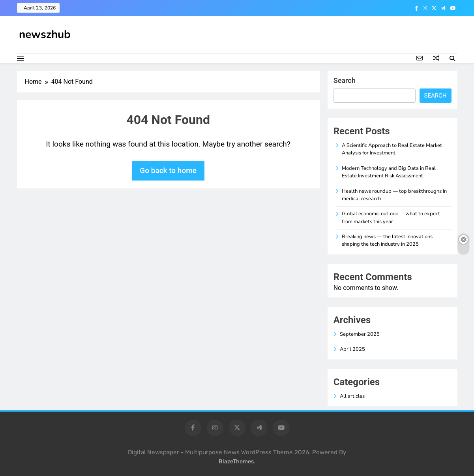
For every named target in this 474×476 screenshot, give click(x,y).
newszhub (45, 34)
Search (345, 80)
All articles (352, 396)
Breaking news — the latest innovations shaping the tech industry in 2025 (387, 240)
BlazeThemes (236, 462)
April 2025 (352, 349)
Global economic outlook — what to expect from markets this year (391, 217)
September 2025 (360, 334)
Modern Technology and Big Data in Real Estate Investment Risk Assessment (389, 172)
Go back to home (168, 170)
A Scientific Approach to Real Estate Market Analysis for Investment (392, 149)
